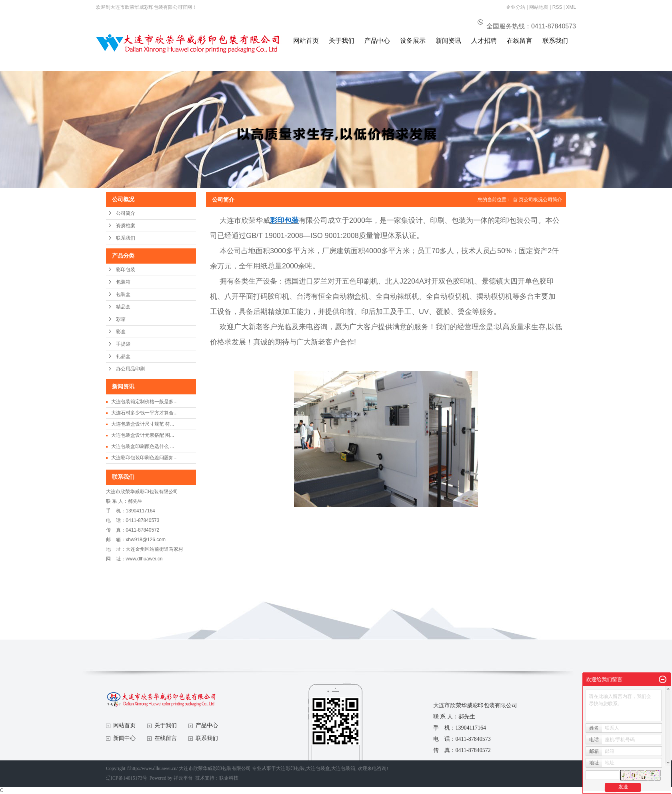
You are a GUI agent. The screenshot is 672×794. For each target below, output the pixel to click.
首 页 (518, 200)
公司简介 (126, 213)
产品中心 (377, 41)
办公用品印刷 (130, 369)
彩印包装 (126, 270)
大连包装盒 (318, 768)
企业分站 (516, 7)
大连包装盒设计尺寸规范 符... (143, 424)
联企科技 (229, 778)
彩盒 (121, 332)
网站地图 (539, 7)
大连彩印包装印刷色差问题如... (144, 458)
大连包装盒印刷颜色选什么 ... (143, 446)
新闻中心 (124, 738)
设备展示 (413, 41)
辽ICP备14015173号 (127, 778)
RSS (557, 7)
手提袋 (123, 344)
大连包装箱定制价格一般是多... (144, 402)
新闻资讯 (448, 41)
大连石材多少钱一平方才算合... (144, 413)
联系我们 (555, 41)
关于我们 (342, 41)
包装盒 (123, 294)
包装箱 (123, 282)
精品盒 (123, 307)
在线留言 (520, 41)
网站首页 (306, 41)
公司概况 (533, 200)
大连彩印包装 (290, 768)
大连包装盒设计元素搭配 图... (143, 435)
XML (571, 7)
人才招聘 (484, 41)
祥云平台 (183, 778)
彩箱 (121, 319)
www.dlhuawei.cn (144, 559)
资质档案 (126, 226)
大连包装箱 (343, 768)
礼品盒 (123, 356)
